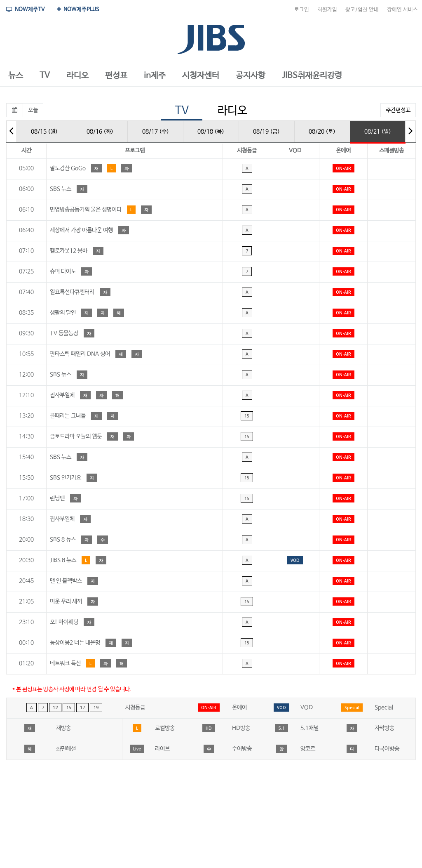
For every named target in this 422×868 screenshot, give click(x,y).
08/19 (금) (266, 132)
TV (182, 111)
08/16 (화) (100, 132)
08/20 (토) (322, 132)
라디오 (232, 111)
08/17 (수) (156, 132)
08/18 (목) (211, 132)
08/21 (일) (378, 132)
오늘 (33, 110)
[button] (16, 76)
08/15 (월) (44, 132)
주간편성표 (398, 110)
